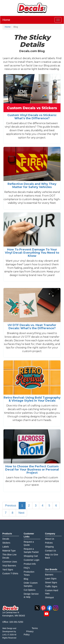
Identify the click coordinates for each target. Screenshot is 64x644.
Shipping (49, 547)
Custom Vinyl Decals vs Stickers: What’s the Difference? (32, 117)
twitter (37, 608)
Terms (35, 628)
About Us (50, 539)
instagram (56, 608)
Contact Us (50, 551)
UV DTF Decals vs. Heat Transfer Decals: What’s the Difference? (32, 327)
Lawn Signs (51, 579)
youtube (46, 614)
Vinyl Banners (9, 566)
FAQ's (27, 568)
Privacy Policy (29, 633)
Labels (6, 547)
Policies (49, 543)
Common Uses (10, 562)
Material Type (9, 551)
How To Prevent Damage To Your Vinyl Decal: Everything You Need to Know (32, 253)
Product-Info (30, 564)
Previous (11, 506)
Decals (6, 539)
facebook (49, 608)
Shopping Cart (31, 556)
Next (21, 513)
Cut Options (30, 590)
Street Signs (51, 582)
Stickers (6, 543)
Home (6, 20)
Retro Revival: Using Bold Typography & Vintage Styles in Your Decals (32, 399)
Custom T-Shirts (10, 573)
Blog (26, 579)
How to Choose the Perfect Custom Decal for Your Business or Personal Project (32, 470)
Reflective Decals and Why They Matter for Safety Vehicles (32, 185)
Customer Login (32, 560)
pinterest (43, 608)
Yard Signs (8, 570)
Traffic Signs (51, 586)
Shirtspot (49, 597)
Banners (49, 575)
